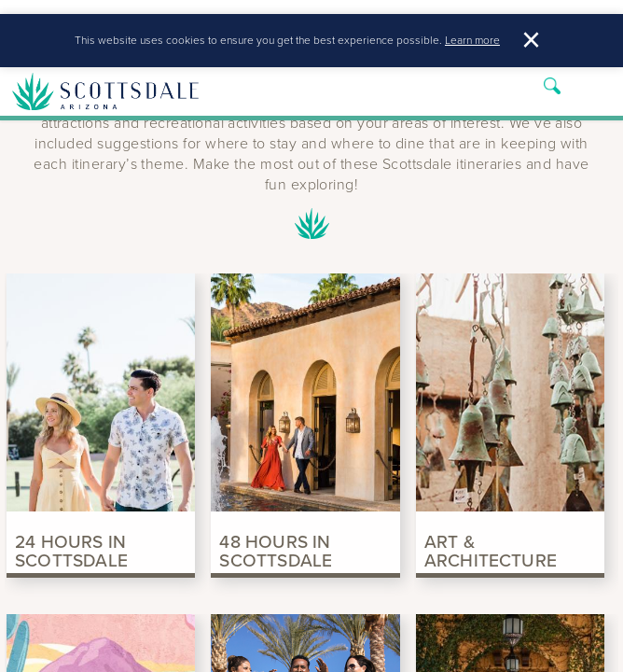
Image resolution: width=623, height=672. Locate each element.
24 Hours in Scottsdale (71, 549)
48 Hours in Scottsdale (276, 549)
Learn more (472, 43)
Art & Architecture (491, 549)
